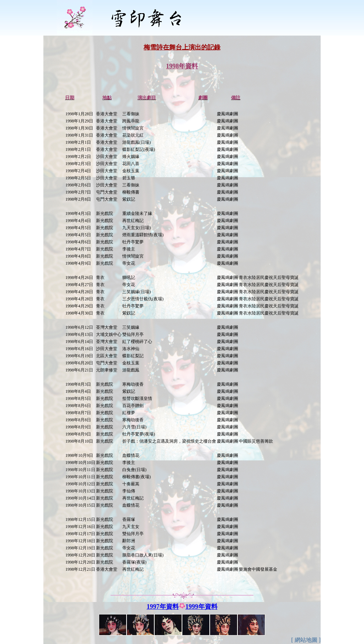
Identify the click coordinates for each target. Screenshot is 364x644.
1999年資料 (202, 607)
